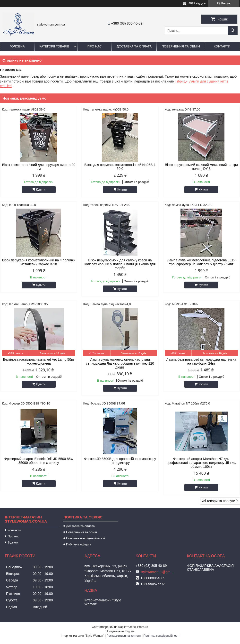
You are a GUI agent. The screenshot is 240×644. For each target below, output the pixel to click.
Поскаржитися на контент (124, 636)
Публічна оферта (79, 544)
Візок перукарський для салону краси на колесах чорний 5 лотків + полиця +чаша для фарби (120, 264)
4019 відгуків (197, 3)
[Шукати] (233, 31)
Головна (17, 46)
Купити (41, 190)
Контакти (222, 46)
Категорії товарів (54, 46)
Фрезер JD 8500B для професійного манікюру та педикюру (120, 461)
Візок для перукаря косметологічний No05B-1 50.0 (120, 167)
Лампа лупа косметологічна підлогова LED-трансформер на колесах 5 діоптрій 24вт (201, 262)
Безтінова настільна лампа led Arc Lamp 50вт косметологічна (39, 361)
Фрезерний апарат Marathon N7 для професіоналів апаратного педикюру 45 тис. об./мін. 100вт (201, 463)
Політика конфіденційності (86, 538)
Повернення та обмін (181, 46)
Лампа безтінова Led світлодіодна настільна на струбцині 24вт (201, 361)
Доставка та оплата (134, 46)
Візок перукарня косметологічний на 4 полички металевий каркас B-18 (39, 262)
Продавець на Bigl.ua (120, 631)
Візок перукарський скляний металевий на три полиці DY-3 (201, 167)
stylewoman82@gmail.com (158, 572)
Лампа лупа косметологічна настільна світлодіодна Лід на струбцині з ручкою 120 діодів (120, 363)
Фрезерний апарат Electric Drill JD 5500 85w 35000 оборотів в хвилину (39, 461)
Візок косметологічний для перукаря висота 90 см (39, 167)
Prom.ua (143, 627)
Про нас (95, 46)
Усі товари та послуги (218, 501)
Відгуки (13, 542)
